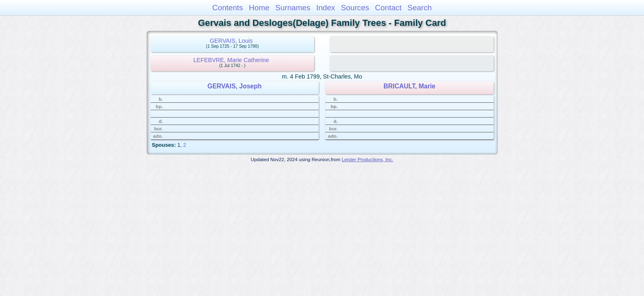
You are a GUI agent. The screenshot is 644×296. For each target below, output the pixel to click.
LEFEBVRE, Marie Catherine (231, 60)
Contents (228, 8)
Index (326, 8)
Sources (355, 8)
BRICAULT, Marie (409, 86)
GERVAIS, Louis (231, 41)
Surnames (293, 8)
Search (420, 8)
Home (259, 8)
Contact (388, 8)
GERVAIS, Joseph (235, 86)
